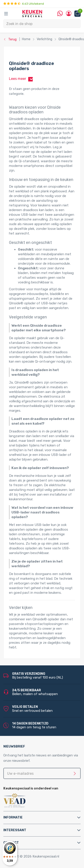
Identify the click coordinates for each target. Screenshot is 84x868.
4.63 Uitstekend (24, 4)
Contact (11, 843)
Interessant (15, 830)
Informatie (13, 817)
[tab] (42, 817)
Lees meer (22, 79)
